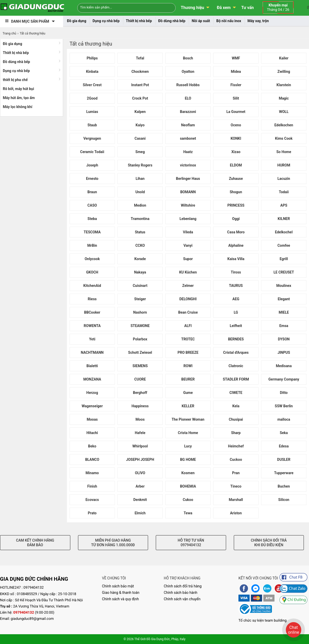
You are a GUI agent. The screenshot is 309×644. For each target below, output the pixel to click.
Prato (92, 513)
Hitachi (92, 433)
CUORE (140, 379)
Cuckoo (236, 460)
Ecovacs (92, 500)
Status (140, 232)
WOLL (284, 112)
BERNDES (236, 339)
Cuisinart (140, 286)
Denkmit (140, 500)
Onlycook (92, 259)
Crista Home (188, 433)
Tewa (188, 513)
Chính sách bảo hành (181, 593)
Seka (284, 433)
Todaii (284, 192)
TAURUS (236, 286)
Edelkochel (284, 232)
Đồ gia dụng (77, 21)
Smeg (140, 152)
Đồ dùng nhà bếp (172, 21)
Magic (284, 98)
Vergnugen (92, 138)
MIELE (284, 312)
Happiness (140, 406)
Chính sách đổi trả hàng (183, 586)
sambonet (188, 138)
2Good (92, 98)
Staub (92, 125)
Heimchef (236, 446)
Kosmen (188, 473)
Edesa (284, 446)
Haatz (188, 152)
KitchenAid (92, 286)
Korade (140, 259)
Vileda (188, 232)
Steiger (140, 299)
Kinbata (92, 72)
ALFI (188, 326)
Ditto (284, 393)
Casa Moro (236, 232)
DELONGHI (188, 299)
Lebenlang (188, 219)
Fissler (236, 85)
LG (236, 312)
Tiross (236, 272)
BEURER (188, 379)
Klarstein (284, 85)
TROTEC (188, 339)
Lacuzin (284, 179)
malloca (284, 419)
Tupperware (284, 473)
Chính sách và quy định (120, 599)
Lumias (92, 112)
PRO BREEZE (188, 352)
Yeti (92, 339)
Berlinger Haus (188, 179)
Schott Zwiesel (140, 352)
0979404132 (34, 588)
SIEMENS (140, 366)
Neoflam (188, 125)
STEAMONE (140, 326)
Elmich (140, 513)
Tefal (140, 58)
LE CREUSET (284, 272)
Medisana (284, 366)
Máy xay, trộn (258, 21)
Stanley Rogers (140, 165)
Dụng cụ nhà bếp (106, 21)
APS (284, 205)
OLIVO (140, 473)
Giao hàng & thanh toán (121, 593)
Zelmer (188, 286)
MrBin (92, 245)
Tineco (236, 486)
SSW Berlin (284, 406)
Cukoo (188, 500)
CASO (92, 205)
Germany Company (284, 379)
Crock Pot (140, 98)
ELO (188, 98)
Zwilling (284, 72)
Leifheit (236, 326)
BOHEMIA (188, 486)
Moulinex (284, 286)
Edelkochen (284, 125)
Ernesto (92, 179)
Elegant (284, 299)
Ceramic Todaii (92, 152)
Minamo (92, 473)
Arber (140, 486)
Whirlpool (140, 446)
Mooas (92, 419)
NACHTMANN (92, 352)
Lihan (140, 179)
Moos (140, 419)
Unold (140, 192)
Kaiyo (140, 125)
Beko (92, 446)
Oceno (236, 125)
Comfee (284, 245)
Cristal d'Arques (236, 352)
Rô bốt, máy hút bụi (18, 89)
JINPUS (284, 352)
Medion (140, 205)
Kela (236, 406)
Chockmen (140, 72)
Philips (92, 58)
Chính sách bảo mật (118, 586)
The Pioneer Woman (188, 419)
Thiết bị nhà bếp (139, 21)
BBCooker (92, 312)
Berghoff (140, 393)
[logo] (32, 8)
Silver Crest (92, 85)
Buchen (284, 486)
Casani (140, 138)
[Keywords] (118, 7)
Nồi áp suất (201, 21)
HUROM (284, 165)
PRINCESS (236, 205)
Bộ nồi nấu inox (229, 21)
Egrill (284, 259)
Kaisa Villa (236, 259)
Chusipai (236, 419)
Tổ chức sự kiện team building (263, 621)
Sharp (236, 433)
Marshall (236, 500)
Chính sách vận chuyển (182, 599)
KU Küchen (188, 272)
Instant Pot (140, 85)
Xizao (236, 152)
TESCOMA (92, 232)
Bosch (188, 58)
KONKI (236, 138)
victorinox (188, 165)
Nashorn (140, 312)
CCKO (140, 245)
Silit (236, 98)
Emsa (284, 326)
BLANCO (92, 460)
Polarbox (140, 339)
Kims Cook (284, 138)
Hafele (140, 433)
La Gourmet (236, 112)
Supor (188, 259)
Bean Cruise (188, 312)
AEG (236, 299)
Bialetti (92, 366)
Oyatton (188, 72)
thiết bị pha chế (15, 80)
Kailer (284, 58)
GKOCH (92, 272)
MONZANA (92, 379)
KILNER (284, 219)
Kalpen (140, 112)
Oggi (236, 219)
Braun (92, 192)
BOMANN (188, 192)
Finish (92, 486)
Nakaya (140, 272)
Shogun (236, 192)
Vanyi (188, 245)
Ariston (236, 513)
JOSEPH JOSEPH (140, 460)
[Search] (168, 7)
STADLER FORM (236, 379)
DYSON (284, 339)
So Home (284, 152)
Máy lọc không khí (18, 107)
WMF (236, 58)
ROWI (188, 366)
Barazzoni (188, 112)
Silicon (284, 500)
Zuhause (236, 179)
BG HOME (188, 460)
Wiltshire (188, 205)
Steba (92, 219)
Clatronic (236, 366)
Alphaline (236, 245)
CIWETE (236, 393)
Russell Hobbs (188, 85)
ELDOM (236, 165)
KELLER (188, 406)
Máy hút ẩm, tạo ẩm (19, 98)
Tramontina (140, 219)
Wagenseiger (92, 406)
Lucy (188, 446)
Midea (236, 72)
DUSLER (284, 460)
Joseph (92, 165)
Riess (92, 299)
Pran (236, 473)
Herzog (92, 393)
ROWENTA (92, 326)
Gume (188, 393)
